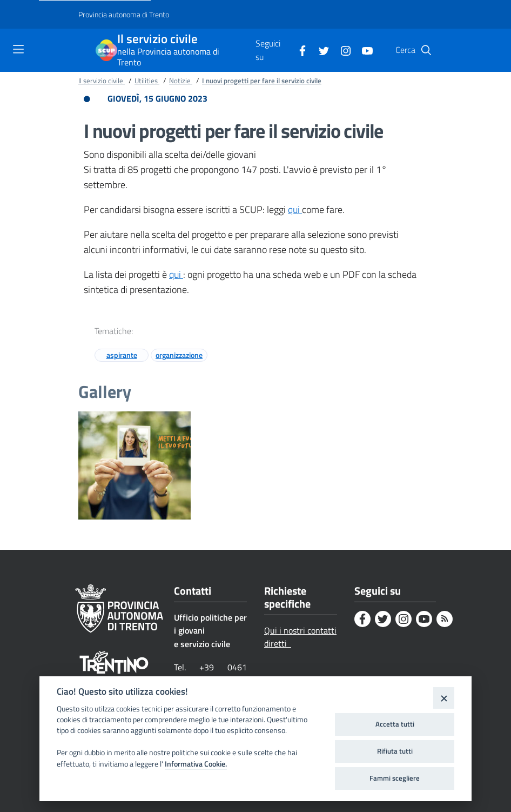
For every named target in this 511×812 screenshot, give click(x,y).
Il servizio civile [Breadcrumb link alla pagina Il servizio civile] (102, 81)
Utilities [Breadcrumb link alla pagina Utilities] (147, 81)
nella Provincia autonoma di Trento (168, 57)
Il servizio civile (157, 39)
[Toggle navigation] (18, 49)
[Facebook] (298, 50)
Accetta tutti (395, 724)
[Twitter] (320, 50)
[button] (426, 50)
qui (295, 209)
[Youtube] (363, 50)
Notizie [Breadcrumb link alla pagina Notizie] (181, 81)
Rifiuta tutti (395, 751)
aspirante (122, 355)
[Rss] (445, 619)
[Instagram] (341, 50)
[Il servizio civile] (106, 50)
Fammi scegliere (395, 778)
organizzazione (179, 355)
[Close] (444, 698)
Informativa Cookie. (196, 764)
